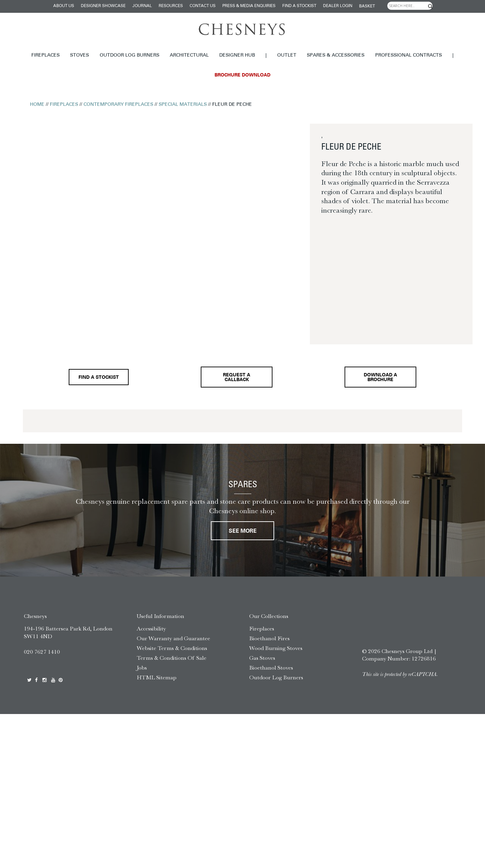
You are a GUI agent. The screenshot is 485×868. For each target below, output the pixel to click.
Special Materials (183, 105)
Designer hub (237, 55)
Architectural (189, 55)
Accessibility (151, 634)
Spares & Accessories (336, 55)
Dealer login (338, 6)
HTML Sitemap (157, 682)
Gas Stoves (262, 663)
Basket (367, 6)
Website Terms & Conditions (172, 653)
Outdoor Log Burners (130, 55)
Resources (171, 6)
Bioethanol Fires (269, 644)
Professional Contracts (409, 55)
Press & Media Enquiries (249, 6)
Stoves (79, 55)
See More (243, 536)
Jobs (142, 673)
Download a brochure (382, 379)
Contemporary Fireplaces (118, 105)
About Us (64, 6)
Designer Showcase (103, 6)
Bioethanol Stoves (271, 673)
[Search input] (410, 6)
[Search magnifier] (430, 6)
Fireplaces (45, 55)
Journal (142, 6)
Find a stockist (299, 6)
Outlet (287, 55)
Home (37, 105)
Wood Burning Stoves (276, 653)
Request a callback (235, 380)
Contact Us (203, 6)
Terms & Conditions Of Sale (172, 663)
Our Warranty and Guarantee (173, 644)
